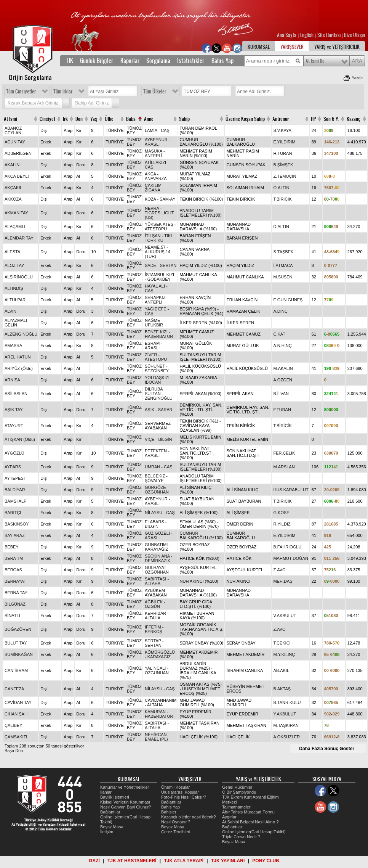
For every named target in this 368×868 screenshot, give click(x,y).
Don (79, 119)
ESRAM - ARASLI (154, 346)
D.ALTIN (281, 227)
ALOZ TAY (14, 265)
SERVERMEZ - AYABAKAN (159, 426)
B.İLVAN (281, 394)
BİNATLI (12, 616)
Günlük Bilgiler (97, 61)
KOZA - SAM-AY (160, 199)
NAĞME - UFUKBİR (154, 323)
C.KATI (280, 334)
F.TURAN (282, 410)
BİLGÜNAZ (15, 604)
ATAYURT (14, 426)
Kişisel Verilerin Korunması (125, 802)
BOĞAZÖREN (18, 629)
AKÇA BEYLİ (17, 176)
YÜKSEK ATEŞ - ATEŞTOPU (160, 227)
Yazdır (358, 78)
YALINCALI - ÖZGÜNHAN (157, 670)
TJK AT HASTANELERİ (132, 861)
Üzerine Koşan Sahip (245, 119)
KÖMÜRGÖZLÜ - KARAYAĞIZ (160, 654)
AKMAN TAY (16, 213)
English (307, 35)
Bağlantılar (110, 812)
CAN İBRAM (16, 670)
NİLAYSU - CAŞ (160, 513)
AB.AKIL (281, 670)
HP (313, 119)
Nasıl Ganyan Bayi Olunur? (126, 807)
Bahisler (169, 812)
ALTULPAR (15, 300)
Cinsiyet (47, 119)
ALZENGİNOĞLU (21, 334)
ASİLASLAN (16, 394)
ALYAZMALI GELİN (16, 323)
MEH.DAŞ (283, 581)
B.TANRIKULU (287, 702)
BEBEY (12, 547)
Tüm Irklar (63, 92)
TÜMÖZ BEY (134, 130)
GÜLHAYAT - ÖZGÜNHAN (157, 570)
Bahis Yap (222, 61)
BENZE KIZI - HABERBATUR (159, 334)
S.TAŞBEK (283, 252)
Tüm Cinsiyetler (21, 92)
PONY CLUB (266, 861)
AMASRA (13, 346)
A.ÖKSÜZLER (286, 737)
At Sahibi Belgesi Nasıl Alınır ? (250, 822)
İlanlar (106, 792)
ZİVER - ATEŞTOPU (156, 357)
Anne (149, 119)
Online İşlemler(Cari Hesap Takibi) (254, 832)
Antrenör (281, 119)
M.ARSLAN (284, 467)
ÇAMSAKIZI (16, 737)
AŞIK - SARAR (159, 410)
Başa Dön (14, 751)
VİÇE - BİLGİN (158, 439)
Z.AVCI (280, 570)
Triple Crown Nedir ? (241, 837)
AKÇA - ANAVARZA (156, 176)
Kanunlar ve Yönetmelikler (125, 787)
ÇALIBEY (13, 725)
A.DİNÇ (280, 311)
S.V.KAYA (282, 130)
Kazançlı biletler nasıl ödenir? (189, 817)
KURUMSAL (259, 47)
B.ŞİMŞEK (283, 165)
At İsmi (10, 119)
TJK (70, 61)
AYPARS (13, 467)
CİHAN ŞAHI (17, 714)
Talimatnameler (236, 807)
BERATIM (14, 558)
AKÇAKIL (13, 188)
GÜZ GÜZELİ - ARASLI (159, 535)
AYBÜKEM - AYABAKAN (156, 593)
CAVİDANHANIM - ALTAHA (161, 702)
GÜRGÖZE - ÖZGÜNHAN (157, 490)
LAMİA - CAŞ (157, 130)
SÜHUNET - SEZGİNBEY (157, 368)
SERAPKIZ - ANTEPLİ (156, 300)
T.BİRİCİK (282, 199)
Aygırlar (229, 817)
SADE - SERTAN (161, 265)
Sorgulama (158, 61)
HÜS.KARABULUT (291, 490)
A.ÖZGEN (283, 380)
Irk (65, 119)
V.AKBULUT (285, 616)
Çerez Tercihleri (176, 832)
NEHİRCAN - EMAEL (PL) (157, 737)
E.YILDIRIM (284, 142)
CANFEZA (14, 689)
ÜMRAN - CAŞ (159, 467)
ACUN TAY (15, 142)
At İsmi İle (315, 61)
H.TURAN (282, 153)
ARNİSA (12, 380)
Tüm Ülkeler (155, 92)
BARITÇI (13, 513)
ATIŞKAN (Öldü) (20, 439)
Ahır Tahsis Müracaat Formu (248, 812)
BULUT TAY (16, 643)
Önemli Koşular (175, 787)
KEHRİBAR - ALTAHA (157, 616)
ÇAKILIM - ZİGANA (154, 188)
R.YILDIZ (282, 524)
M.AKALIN (283, 368)
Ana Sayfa (287, 35)
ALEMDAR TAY (19, 238)
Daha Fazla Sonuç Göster (327, 749)
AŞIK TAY (14, 410)
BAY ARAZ (15, 535)
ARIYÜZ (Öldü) (19, 368)
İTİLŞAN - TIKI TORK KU (158, 238)
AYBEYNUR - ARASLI (157, 142)
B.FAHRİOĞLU (287, 547)
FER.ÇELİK (284, 453)
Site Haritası (330, 35)
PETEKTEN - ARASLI (157, 453)
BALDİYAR (15, 490)
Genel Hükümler (237, 787)
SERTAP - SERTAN (154, 643)
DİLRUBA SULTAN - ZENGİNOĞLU (159, 394)
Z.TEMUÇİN (285, 176)
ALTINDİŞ (14, 288)
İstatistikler (191, 61)
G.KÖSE (281, 513)
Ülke (109, 119)
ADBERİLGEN (18, 153)
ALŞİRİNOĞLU (19, 277)
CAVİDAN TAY (18, 702)
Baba (131, 119)
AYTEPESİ (15, 478)
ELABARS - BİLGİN (156, 524)
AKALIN (12, 165)
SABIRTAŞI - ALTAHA (157, 581)
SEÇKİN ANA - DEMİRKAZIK (158, 558)
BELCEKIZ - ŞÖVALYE (156, 478)
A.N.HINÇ (282, 346)
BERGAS (13, 570)
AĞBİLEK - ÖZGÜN (155, 604)
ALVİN (10, 311)
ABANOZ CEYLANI (14, 130)
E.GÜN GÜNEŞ (288, 300)
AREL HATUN (18, 357)
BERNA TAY (16, 593)
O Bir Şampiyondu (239, 792)
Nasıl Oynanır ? (176, 822)
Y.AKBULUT (285, 714)
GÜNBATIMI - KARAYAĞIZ (158, 547)
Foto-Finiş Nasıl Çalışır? (184, 797)
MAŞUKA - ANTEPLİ (155, 153)
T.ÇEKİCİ (282, 643)
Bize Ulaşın (354, 35)
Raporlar (130, 61)
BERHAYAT (15, 581)
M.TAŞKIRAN (286, 725)
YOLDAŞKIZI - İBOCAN (158, 380)
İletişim (107, 832)
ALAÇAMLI (15, 227)
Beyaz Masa (112, 827)
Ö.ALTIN (281, 188)
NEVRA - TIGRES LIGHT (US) (159, 213)
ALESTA (12, 252)
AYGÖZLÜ (14, 453)
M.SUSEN (283, 277)
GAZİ (94, 861)
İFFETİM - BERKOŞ (154, 629)
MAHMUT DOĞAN (290, 558)
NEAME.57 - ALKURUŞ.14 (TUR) (158, 252)
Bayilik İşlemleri (115, 797)
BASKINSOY (17, 524)
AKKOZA (13, 199)
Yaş (94, 119)
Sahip (184, 119)
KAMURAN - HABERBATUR (159, 714)
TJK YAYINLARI (228, 861)
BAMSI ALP (15, 501)
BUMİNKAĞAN (19, 654)
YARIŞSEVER (292, 47)
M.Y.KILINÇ (284, 654)
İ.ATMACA (283, 265)
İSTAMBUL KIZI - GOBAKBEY (159, 277)
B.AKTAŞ (282, 689)
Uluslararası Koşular (180, 792)
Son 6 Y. (331, 119)
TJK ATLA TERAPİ (184, 861)
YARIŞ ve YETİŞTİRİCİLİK (337, 47)
